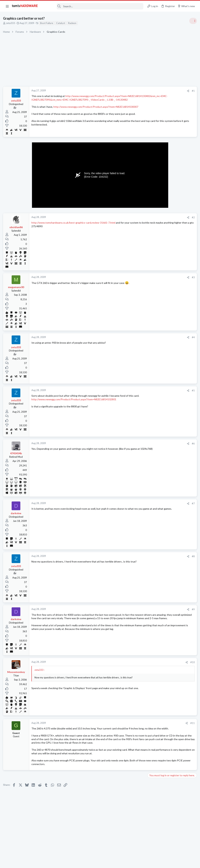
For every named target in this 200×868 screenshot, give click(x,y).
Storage (153, 447)
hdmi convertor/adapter (167, 454)
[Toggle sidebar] (193, 21)
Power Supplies (157, 321)
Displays (153, 461)
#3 (135, 278)
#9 (135, 610)
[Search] (93, 6)
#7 (135, 504)
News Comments (157, 226)
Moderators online (155, 509)
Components (155, 397)
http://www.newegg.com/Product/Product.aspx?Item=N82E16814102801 (74, 404)
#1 (135, 91)
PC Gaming (154, 296)
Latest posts (150, 383)
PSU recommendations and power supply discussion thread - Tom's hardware (171, 307)
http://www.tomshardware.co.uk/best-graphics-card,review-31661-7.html (74, 223)
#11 (134, 724)
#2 (135, 218)
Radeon (73, 23)
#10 (134, 663)
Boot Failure (47, 23)
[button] (7, 6)
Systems (153, 275)
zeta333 (11, 23)
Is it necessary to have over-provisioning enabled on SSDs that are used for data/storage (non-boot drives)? (171, 490)
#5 (135, 391)
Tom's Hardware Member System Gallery (171, 265)
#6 (135, 444)
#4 (135, 338)
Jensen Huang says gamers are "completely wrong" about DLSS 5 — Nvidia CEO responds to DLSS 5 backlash (172, 360)
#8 (135, 557)
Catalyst (61, 23)
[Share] (129, 91)
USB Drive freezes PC (166, 390)
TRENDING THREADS (154, 197)
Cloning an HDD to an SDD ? (170, 440)
